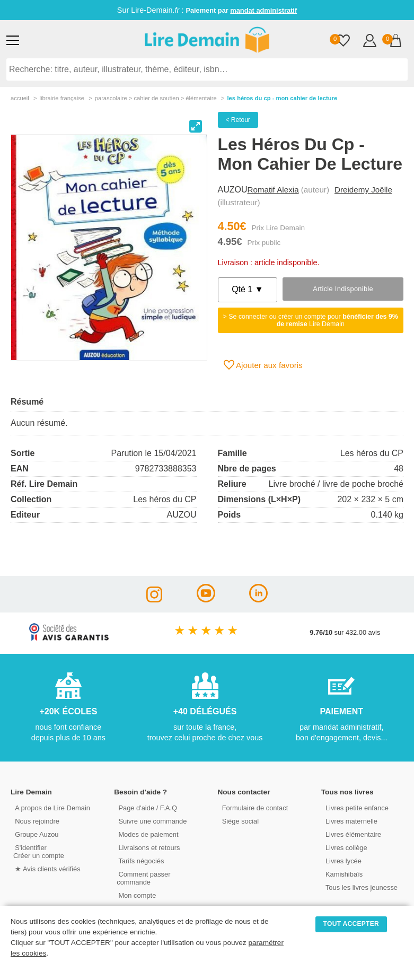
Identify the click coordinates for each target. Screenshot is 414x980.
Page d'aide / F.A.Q (146, 807)
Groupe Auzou (35, 834)
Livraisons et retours (147, 847)
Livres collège (345, 847)
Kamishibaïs (342, 874)
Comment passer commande (142, 878)
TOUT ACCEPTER (351, 924)
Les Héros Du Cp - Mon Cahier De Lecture (282, 98)
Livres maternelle (350, 821)
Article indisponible (343, 289)
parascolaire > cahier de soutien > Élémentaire (156, 98)
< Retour (238, 120)
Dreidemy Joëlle (363, 190)
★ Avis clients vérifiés (46, 868)
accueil (20, 98)
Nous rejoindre (35, 821)
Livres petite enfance (355, 807)
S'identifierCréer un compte (38, 851)
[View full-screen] (196, 126)
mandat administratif (263, 10)
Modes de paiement (146, 834)
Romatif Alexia (273, 190)
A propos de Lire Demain (51, 807)
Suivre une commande (151, 821)
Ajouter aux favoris (263, 365)
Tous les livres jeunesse (360, 887)
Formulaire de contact (253, 807)
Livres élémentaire (352, 834)
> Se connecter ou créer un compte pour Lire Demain (311, 320)
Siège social (239, 821)
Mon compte (135, 895)
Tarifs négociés (139, 860)
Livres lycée (342, 860)
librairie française (62, 98)
